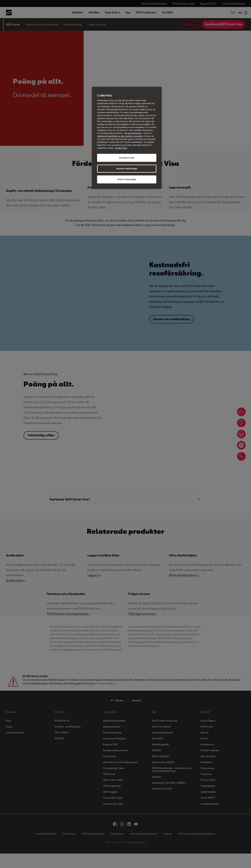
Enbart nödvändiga (127, 179)
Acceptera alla (127, 158)
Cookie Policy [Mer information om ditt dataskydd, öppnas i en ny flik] (121, 148)
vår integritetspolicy (133, 133)
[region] (127, 138)
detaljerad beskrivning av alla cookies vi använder (120, 136)
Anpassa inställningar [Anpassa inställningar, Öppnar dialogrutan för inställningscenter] (127, 169)
